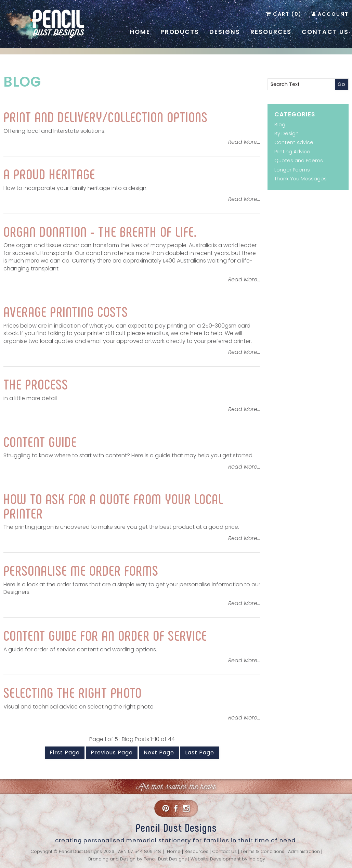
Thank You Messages (301, 179)
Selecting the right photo (73, 692)
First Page (65, 752)
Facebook (176, 808)
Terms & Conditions (262, 852)
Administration (304, 852)
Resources (271, 32)
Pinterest (166, 808)
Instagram (186, 808)
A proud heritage (49, 174)
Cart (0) (287, 14)
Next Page (159, 752)
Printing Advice (292, 152)
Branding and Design (112, 859)
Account (333, 14)
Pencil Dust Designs (165, 859)
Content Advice (294, 142)
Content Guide (40, 441)
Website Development (216, 859)
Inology (257, 859)
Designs (225, 32)
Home (140, 32)
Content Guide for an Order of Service (105, 635)
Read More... (244, 142)
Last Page (200, 752)
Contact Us (325, 32)
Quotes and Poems (299, 161)
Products (180, 32)
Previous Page (112, 752)
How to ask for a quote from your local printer (113, 506)
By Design (286, 133)
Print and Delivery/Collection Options (106, 116)
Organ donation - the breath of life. (100, 231)
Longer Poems (292, 170)
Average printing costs (66, 311)
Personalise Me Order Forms (81, 570)
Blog (22, 82)
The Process (36, 384)
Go (342, 84)
